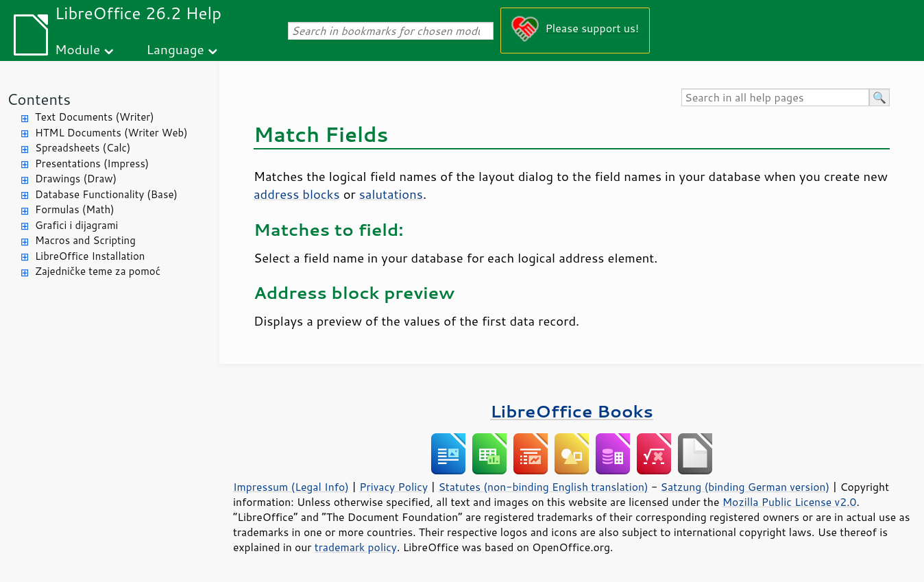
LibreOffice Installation (90, 256)
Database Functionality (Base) (106, 194)
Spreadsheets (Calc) (83, 148)
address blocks (297, 194)
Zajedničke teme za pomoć (98, 271)
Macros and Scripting (85, 240)
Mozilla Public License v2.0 (790, 502)
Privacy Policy (393, 487)
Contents (39, 99)
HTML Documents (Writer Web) (111, 133)
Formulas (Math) (75, 209)
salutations (391, 194)
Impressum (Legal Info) (291, 487)
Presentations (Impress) (92, 163)
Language (175, 49)
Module (77, 49)
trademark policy (356, 547)
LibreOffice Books (572, 411)
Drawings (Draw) (76, 179)
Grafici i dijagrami (76, 225)
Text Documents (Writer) (95, 117)
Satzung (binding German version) (745, 487)
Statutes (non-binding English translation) (543, 487)
